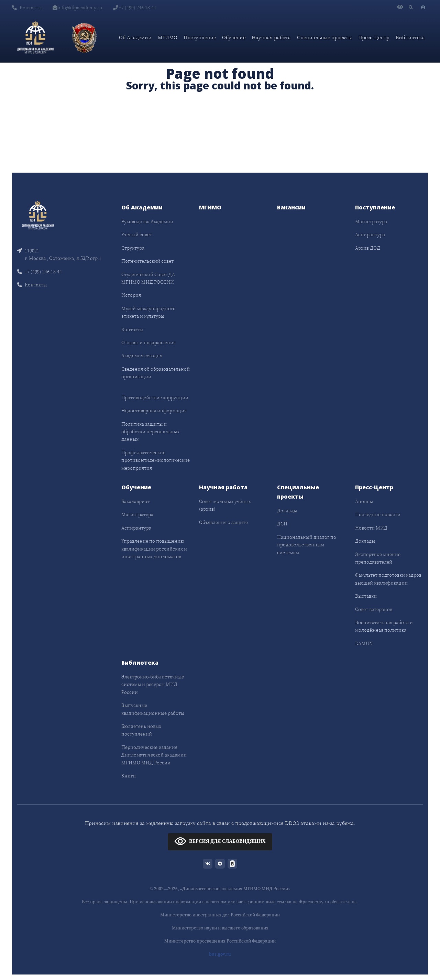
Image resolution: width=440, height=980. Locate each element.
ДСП (282, 524)
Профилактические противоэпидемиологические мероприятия (156, 460)
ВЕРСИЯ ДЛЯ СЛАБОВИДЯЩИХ (220, 841)
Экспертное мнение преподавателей (378, 558)
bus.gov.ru (220, 954)
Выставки (366, 596)
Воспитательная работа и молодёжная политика (384, 626)
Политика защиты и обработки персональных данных (150, 432)
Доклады (287, 511)
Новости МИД (371, 528)
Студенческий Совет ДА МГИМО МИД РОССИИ (148, 278)
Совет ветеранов (374, 609)
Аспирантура (370, 235)
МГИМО (168, 37)
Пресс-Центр (374, 37)
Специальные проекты (324, 37)
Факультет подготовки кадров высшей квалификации (388, 579)
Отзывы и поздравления (148, 342)
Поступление (200, 37)
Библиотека (410, 37)
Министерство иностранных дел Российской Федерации (220, 915)
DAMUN (364, 643)
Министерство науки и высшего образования (220, 928)
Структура (133, 248)
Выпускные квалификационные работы (153, 709)
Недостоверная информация (154, 411)
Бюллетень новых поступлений (141, 730)
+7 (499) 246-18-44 (135, 8)
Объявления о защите (223, 522)
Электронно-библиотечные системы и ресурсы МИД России (153, 684)
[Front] (38, 215)
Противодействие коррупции (155, 398)
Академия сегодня (142, 356)
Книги (129, 776)
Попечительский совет (147, 261)
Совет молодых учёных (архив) (225, 505)
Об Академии (135, 37)
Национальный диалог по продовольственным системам (307, 545)
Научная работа (271, 37)
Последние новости (378, 514)
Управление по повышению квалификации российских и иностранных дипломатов (154, 549)
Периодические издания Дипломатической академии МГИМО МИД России (154, 755)
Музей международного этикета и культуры (148, 312)
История (131, 295)
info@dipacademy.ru (77, 8)
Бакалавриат (135, 501)
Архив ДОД (368, 248)
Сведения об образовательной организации (156, 373)
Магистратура (371, 221)
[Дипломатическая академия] (35, 37)
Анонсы (364, 501)
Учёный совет (137, 235)
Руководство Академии (147, 221)
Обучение (234, 37)
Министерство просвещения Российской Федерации (220, 941)
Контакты (27, 8)
